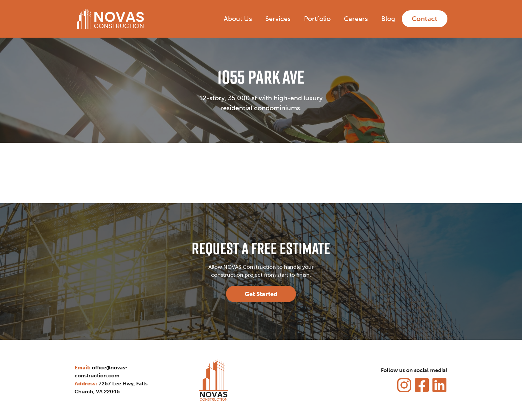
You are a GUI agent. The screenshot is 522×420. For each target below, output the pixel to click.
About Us (238, 19)
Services (278, 19)
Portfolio (317, 19)
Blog (388, 19)
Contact (425, 19)
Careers (356, 19)
